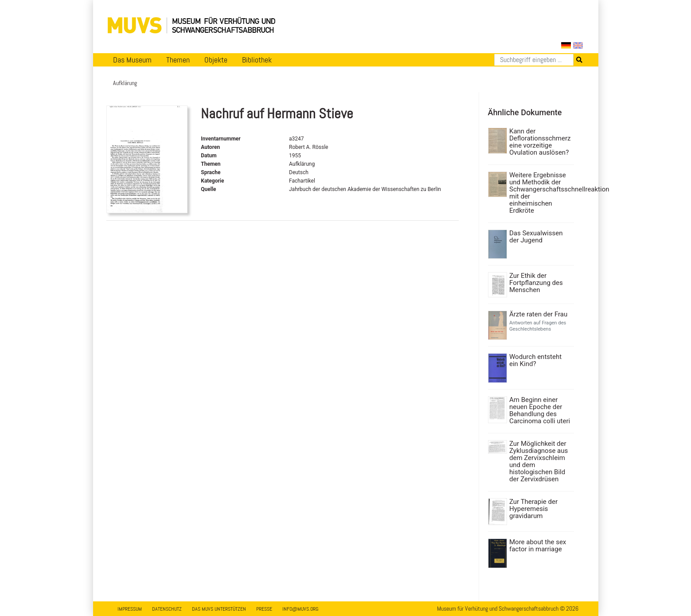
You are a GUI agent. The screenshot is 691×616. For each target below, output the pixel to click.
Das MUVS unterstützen (219, 609)
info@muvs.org (300, 609)
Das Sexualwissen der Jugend (536, 237)
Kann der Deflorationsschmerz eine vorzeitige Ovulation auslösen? (540, 142)
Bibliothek (257, 60)
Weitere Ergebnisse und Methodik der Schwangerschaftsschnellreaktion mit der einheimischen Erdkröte (541, 193)
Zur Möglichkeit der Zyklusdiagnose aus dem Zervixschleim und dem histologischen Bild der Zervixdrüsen (539, 461)
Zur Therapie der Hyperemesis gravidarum (533, 509)
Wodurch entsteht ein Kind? (535, 360)
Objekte (216, 60)
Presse (264, 609)
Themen (178, 60)
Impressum (130, 609)
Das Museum (132, 60)
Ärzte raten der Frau (538, 314)
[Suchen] (534, 60)
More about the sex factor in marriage (538, 546)
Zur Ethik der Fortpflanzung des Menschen (536, 283)
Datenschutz (167, 609)
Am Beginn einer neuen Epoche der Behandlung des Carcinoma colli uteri (540, 410)
